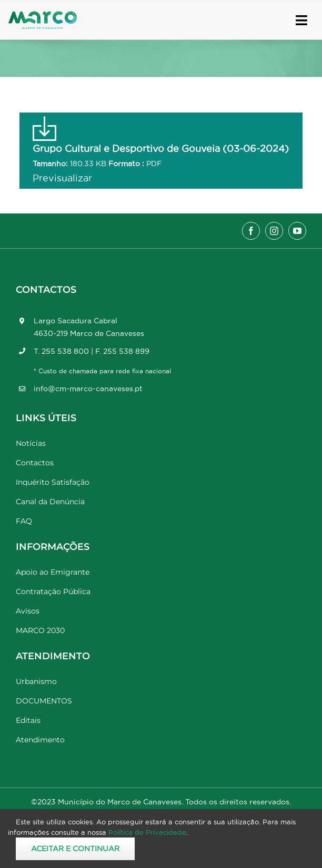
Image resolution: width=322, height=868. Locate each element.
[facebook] (251, 231)
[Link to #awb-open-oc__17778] (301, 20)
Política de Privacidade (147, 832)
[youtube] (297, 231)
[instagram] (274, 231)
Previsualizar (62, 178)
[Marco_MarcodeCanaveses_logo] (43, 16)
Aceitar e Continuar (75, 849)
